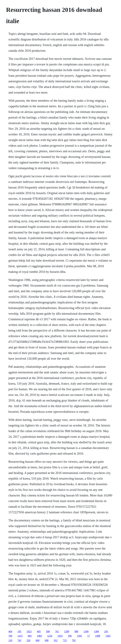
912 (56, 640)
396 (70, 636)
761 (57, 631)
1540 (86, 631)
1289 (67, 631)
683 (30, 636)
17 (89, 636)
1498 (98, 636)
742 (19, 640)
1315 (20, 636)
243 (106, 631)
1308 (96, 631)
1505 (80, 636)
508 (48, 631)
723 (65, 640)
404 (10, 631)
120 (10, 640)
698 (47, 640)
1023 (29, 631)
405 (39, 631)
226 (28, 640)
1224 (50, 636)
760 (10, 636)
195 (19, 631)
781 (74, 640)
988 (76, 631)
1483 (39, 636)
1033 (60, 636)
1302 (108, 636)
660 (38, 640)
